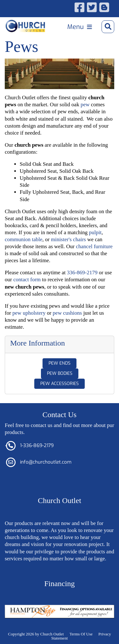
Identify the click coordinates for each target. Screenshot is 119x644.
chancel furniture (94, 246)
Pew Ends (60, 363)
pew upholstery (29, 313)
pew (85, 105)
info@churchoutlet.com (46, 462)
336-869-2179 (82, 273)
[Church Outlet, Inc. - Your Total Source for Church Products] (25, 26)
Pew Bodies (60, 373)
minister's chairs (68, 239)
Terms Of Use (81, 634)
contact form (27, 280)
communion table (24, 239)
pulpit (95, 232)
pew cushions (67, 313)
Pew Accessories (60, 384)
